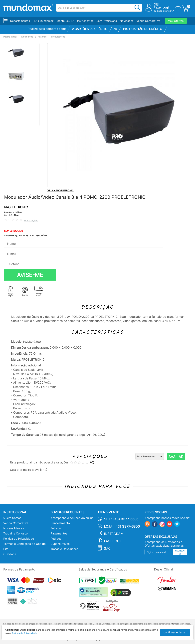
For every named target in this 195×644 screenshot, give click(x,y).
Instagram (114, 534)
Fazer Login (162, 7)
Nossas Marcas (14, 528)
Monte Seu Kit (66, 21)
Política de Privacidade (19, 539)
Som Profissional (107, 21)
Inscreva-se (180, 552)
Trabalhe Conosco (15, 533)
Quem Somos (12, 518)
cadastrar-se (164, 11)
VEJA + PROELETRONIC (60, 190)
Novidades (127, 21)
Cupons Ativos (60, 544)
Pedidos (56, 539)
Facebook (113, 541)
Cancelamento (60, 523)
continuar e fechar (175, 632)
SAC (107, 548)
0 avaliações (31, 220)
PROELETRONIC (16, 207)
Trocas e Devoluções (64, 549)
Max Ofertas (176, 21)
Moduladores (58, 37)
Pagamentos (59, 533)
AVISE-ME (30, 275)
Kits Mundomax (44, 21)
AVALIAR (176, 457)
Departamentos (20, 21)
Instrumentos (85, 21)
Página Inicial (10, 37)
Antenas (42, 37)
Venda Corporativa (148, 21)
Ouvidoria (10, 554)
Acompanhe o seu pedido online (72, 518)
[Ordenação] (150, 456)
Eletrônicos (27, 37)
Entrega (56, 528)
